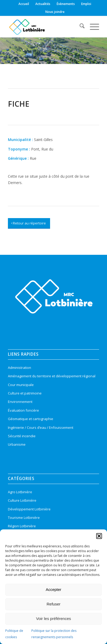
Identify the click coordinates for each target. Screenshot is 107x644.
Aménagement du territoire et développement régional (52, 376)
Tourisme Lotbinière (24, 518)
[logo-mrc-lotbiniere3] (44, 27)
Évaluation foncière (23, 410)
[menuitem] (24, 4)
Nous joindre (55, 12)
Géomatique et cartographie (31, 419)
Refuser (54, 604)
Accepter (53, 589)
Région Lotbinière (22, 526)
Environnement (20, 402)
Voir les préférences (54, 619)
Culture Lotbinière (22, 500)
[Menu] (92, 27)
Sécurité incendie (22, 436)
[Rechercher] (79, 27)
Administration (20, 368)
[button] (99, 536)
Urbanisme (17, 444)
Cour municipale (21, 385)
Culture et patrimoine (25, 393)
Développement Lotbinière (29, 509)
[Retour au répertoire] (29, 223)
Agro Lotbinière (20, 492)
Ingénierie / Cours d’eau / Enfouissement (41, 427)
